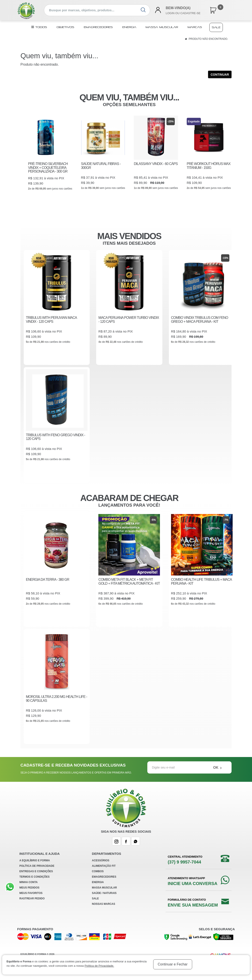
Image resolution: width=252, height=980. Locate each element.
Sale (216, 27)
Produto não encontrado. (208, 39)
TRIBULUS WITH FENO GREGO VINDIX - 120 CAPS (55, 443)
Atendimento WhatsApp (193, 890)
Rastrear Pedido (32, 907)
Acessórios (101, 869)
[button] (213, 10)
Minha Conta (29, 891)
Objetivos (65, 27)
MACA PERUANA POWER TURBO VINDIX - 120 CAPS (129, 325)
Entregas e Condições (36, 880)
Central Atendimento (185, 868)
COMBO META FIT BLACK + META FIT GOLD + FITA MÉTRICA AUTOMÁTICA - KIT (129, 589)
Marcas (195, 27)
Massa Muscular (162, 27)
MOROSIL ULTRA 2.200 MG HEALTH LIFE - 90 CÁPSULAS (56, 706)
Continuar (220, 75)
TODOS (39, 27)
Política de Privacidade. (99, 966)
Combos (98, 880)
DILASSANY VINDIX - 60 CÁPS (156, 164)
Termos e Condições (34, 885)
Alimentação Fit (104, 874)
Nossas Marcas (103, 912)
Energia (129, 27)
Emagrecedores (98, 27)
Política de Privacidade (37, 874)
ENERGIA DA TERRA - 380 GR (48, 587)
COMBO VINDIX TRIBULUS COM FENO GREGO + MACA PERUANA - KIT (200, 325)
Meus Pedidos (29, 896)
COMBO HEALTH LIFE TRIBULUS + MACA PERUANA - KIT (201, 589)
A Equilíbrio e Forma (35, 869)
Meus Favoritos (31, 902)
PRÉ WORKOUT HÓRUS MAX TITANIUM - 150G (209, 166)
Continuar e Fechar (173, 964)
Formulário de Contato (193, 911)
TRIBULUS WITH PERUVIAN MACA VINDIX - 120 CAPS (51, 325)
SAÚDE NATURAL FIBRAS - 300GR (101, 166)
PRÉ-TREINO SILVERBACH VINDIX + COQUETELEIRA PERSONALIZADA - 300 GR (48, 168)
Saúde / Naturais (104, 902)
